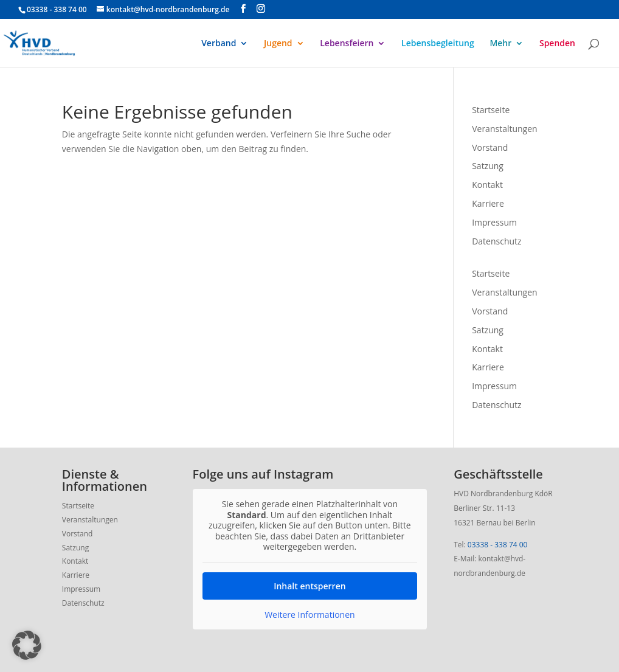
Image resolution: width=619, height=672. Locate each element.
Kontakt (487, 185)
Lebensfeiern (347, 44)
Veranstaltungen (504, 129)
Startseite (491, 110)
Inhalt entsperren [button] (309, 586)
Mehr (500, 44)
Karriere (488, 203)
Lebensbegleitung (438, 44)
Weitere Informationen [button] (309, 615)
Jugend (278, 44)
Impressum (494, 222)
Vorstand (490, 147)
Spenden (557, 44)
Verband (219, 44)
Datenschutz (496, 241)
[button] (27, 645)
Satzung (488, 166)
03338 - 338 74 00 (498, 545)
